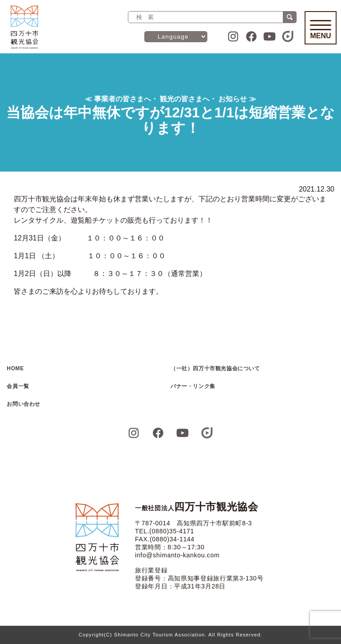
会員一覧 (18, 386)
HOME (15, 368)
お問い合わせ (24, 404)
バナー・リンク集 (193, 386)
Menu (321, 30)
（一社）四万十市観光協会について (215, 368)
